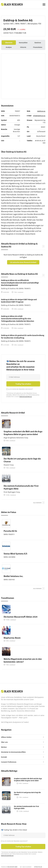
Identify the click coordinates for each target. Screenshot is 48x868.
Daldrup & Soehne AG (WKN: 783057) (16, 288)
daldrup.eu (41, 111)
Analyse (9, 47)
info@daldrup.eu (39, 116)
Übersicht (9, 43)
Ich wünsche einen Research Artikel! (23, 262)
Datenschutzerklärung (26, 397)
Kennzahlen (23, 43)
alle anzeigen (37, 503)
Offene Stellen (38, 867)
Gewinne (38, 43)
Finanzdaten (38, 47)
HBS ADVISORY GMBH (12, 867)
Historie (23, 47)
